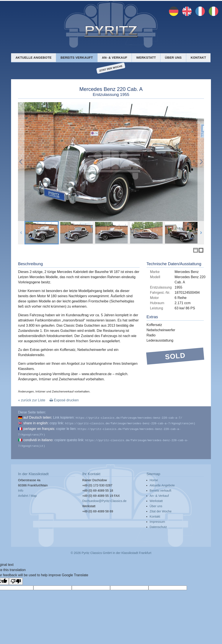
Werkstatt (146, 58)
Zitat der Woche (111, 68)
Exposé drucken (64, 400)
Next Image (201, 162)
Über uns (173, 58)
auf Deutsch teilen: (38, 417)
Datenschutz (158, 524)
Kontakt (198, 58)
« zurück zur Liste (32, 400)
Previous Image (21, 162)
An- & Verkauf (115, 58)
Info (21, 488)
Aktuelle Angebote (33, 58)
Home (154, 478)
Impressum (157, 519)
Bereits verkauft (77, 58)
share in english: (36, 423)
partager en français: (39, 428)
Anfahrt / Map (27, 493)
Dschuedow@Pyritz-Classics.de (104, 498)
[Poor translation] (16, 579)
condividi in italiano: (38, 438)
